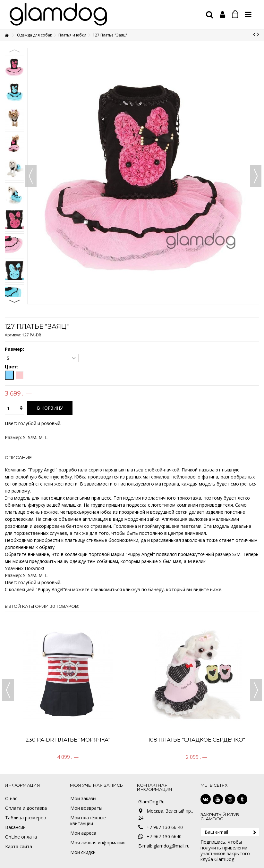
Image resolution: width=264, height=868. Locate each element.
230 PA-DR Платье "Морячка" (68, 740)
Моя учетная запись (96, 785)
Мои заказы (83, 799)
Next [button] (14, 301)
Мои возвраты (86, 808)
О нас (11, 799)
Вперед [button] (256, 176)
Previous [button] (14, 51)
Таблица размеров (26, 818)
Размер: (15, 349)
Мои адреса (83, 833)
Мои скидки (83, 852)
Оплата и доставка (26, 808)
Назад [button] (31, 176)
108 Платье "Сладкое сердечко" (197, 740)
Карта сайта (19, 847)
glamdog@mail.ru (171, 846)
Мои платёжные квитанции (88, 821)
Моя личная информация (98, 843)
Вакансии (15, 827)
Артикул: (13, 335)
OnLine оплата (21, 837)
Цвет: (12, 367)
